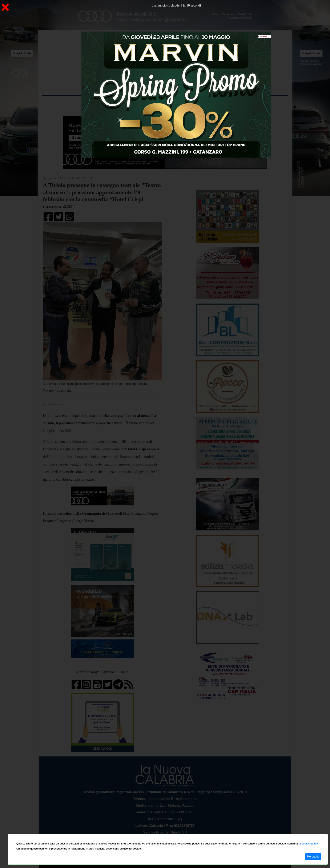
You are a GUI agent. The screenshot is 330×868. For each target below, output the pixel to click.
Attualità (132, 103)
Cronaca (86, 103)
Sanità (116, 103)
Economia (150, 103)
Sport (166, 103)
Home (52, 102)
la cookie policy (309, 844)
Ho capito (313, 856)
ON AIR (272, 103)
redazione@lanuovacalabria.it (174, 833)
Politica (102, 103)
